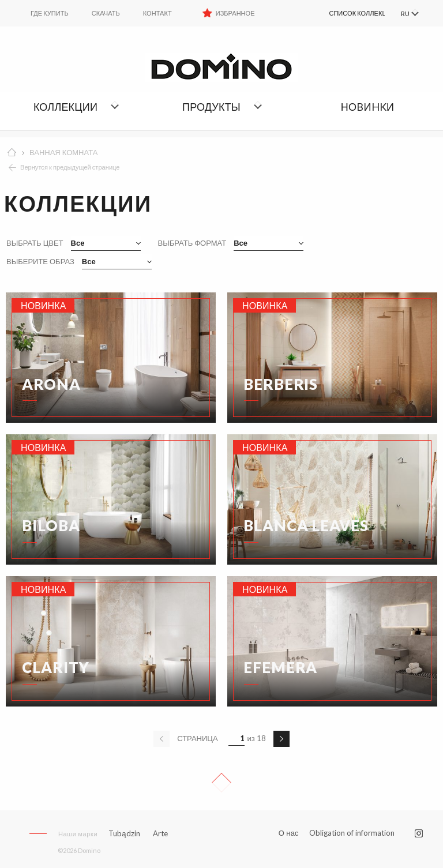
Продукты (211, 107)
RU (404, 14)
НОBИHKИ (367, 107)
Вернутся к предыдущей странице (70, 167)
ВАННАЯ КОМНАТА (63, 152)
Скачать (106, 13)
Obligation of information (352, 833)
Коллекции (65, 107)
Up (221, 783)
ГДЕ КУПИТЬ (50, 13)
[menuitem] (344, 13)
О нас (289, 833)
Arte (160, 834)
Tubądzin (124, 833)
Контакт (157, 13)
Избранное (235, 13)
